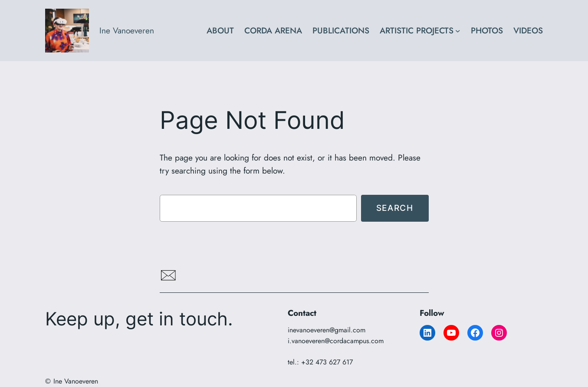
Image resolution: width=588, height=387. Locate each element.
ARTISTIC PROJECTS (417, 30)
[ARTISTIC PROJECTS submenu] (458, 31)
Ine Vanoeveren (127, 30)
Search (395, 208)
